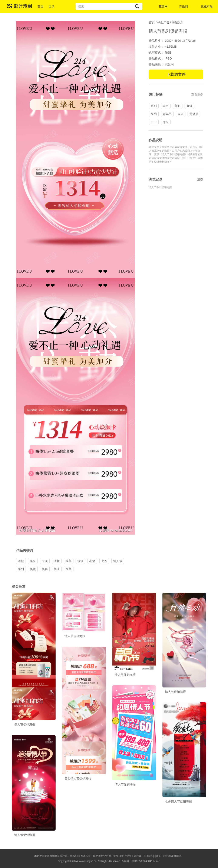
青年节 (167, 114)
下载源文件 (176, 74)
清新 (57, 561)
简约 (154, 114)
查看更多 (197, 94)
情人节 (118, 561)
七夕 (104, 561)
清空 (200, 179)
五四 (181, 114)
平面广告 (163, 22)
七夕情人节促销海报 (178, 801)
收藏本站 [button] (207, 6)
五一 (154, 122)
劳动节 (194, 114)
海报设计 (178, 22)
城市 (166, 106)
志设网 (184, 6)
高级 (189, 106)
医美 (69, 569)
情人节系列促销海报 (160, 187)
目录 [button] (52, 6)
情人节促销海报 (25, 724)
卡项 (45, 561)
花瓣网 (163, 6)
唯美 (69, 561)
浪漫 (80, 561)
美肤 (33, 561)
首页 (40, 6)
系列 (154, 106)
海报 (166, 122)
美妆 (33, 569)
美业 (57, 569)
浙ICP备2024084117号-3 (146, 861)
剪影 (178, 106)
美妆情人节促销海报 (78, 778)
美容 (45, 569)
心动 (92, 561)
